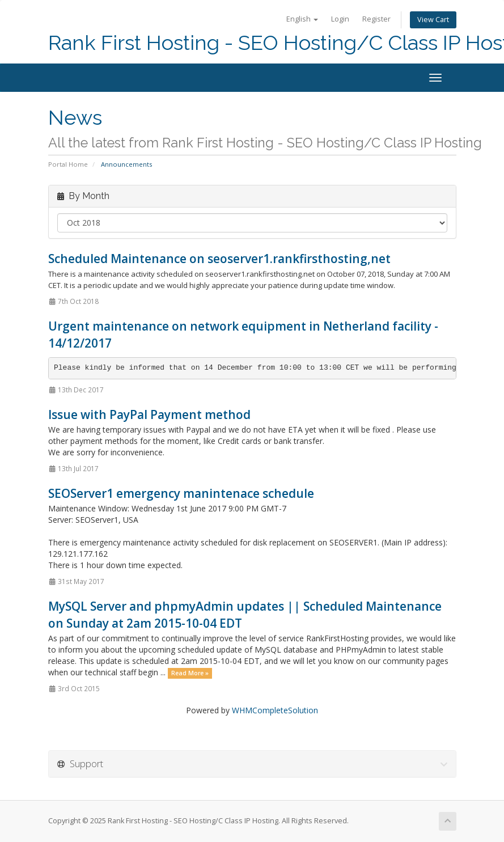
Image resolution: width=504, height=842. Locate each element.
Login (340, 19)
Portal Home (68, 164)
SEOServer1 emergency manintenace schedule (181, 493)
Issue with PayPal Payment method (149, 414)
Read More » (190, 673)
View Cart (433, 20)
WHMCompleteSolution (275, 710)
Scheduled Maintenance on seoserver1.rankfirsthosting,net (219, 259)
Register (376, 19)
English (302, 19)
